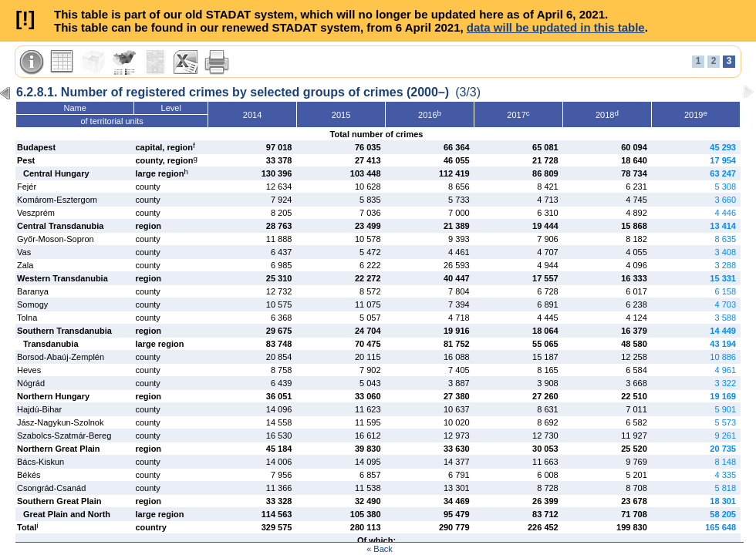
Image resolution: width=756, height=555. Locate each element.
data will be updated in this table (556, 27)
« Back (380, 549)
